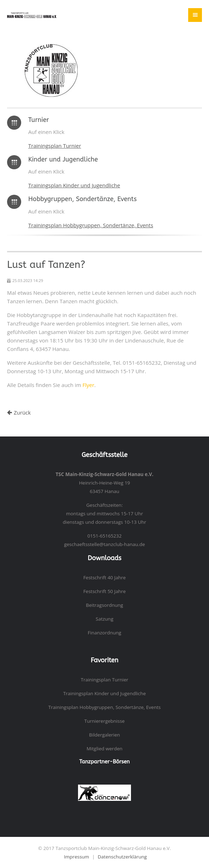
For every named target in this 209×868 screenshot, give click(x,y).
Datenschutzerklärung (122, 857)
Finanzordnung (105, 633)
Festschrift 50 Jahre (104, 591)
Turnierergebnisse (104, 721)
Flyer (88, 385)
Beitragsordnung (104, 605)
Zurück (22, 412)
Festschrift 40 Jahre (104, 577)
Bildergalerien (104, 735)
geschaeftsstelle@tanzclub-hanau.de (104, 544)
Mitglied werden (104, 749)
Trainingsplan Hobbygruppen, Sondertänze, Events (91, 225)
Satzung (104, 619)
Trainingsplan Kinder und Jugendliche (74, 185)
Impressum (76, 857)
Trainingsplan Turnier (55, 146)
